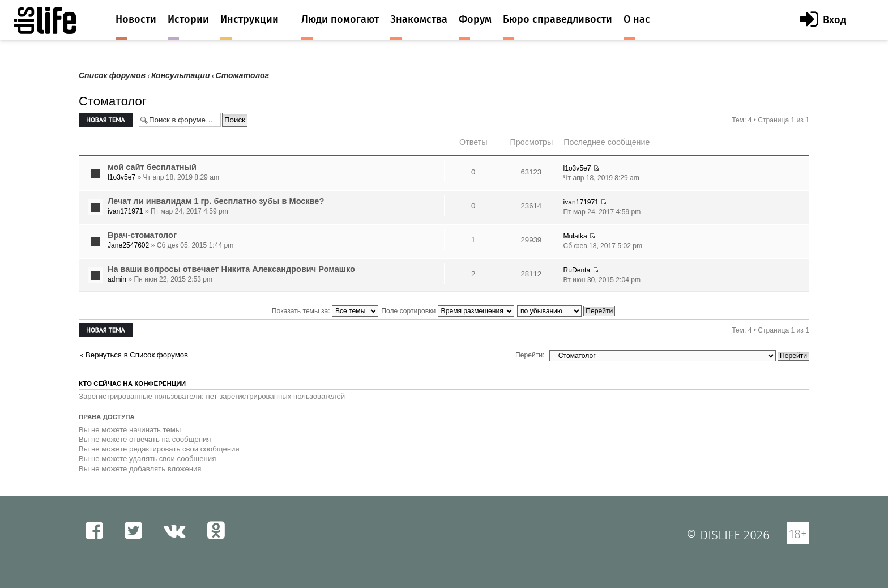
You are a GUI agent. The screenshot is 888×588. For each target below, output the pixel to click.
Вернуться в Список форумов (137, 355)
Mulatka (575, 236)
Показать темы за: (325, 311)
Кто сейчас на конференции (132, 384)
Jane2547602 (128, 245)
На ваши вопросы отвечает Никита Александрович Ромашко (231, 269)
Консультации (181, 76)
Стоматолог (242, 76)
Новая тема (106, 120)
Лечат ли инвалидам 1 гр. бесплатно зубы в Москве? (216, 201)
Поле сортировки (447, 311)
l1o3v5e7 (121, 177)
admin (117, 279)
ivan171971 (125, 211)
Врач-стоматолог (142, 235)
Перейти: (530, 355)
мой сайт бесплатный (152, 167)
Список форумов (112, 76)
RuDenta (577, 270)
